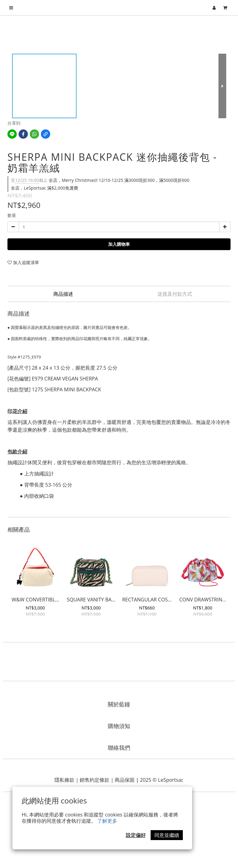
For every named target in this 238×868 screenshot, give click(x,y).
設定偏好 (136, 835)
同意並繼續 (167, 835)
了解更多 (107, 821)
